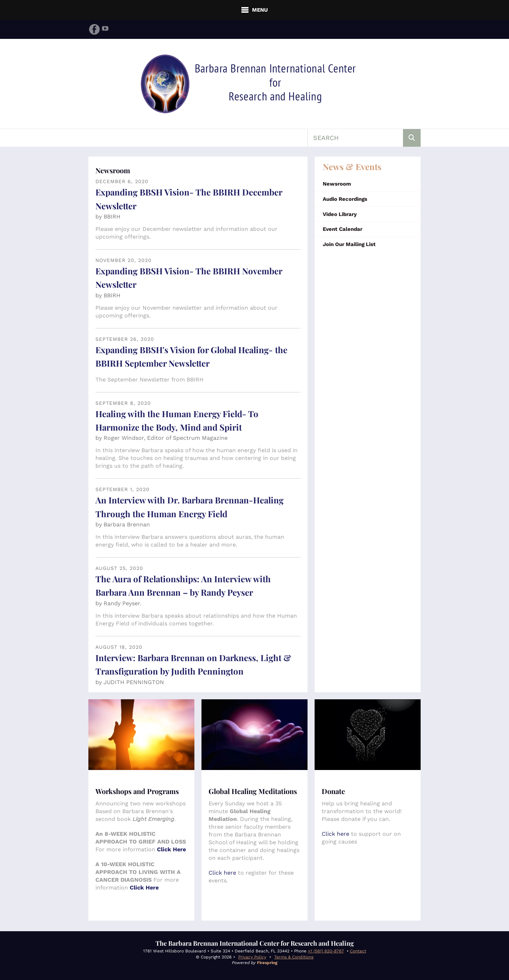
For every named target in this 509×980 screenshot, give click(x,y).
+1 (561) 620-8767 (326, 951)
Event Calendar (343, 229)
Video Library (340, 214)
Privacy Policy (252, 957)
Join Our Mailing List (349, 244)
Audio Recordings (345, 199)
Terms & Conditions (294, 957)
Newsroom (337, 184)
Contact (358, 951)
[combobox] (355, 138)
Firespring (267, 963)
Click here (222, 873)
